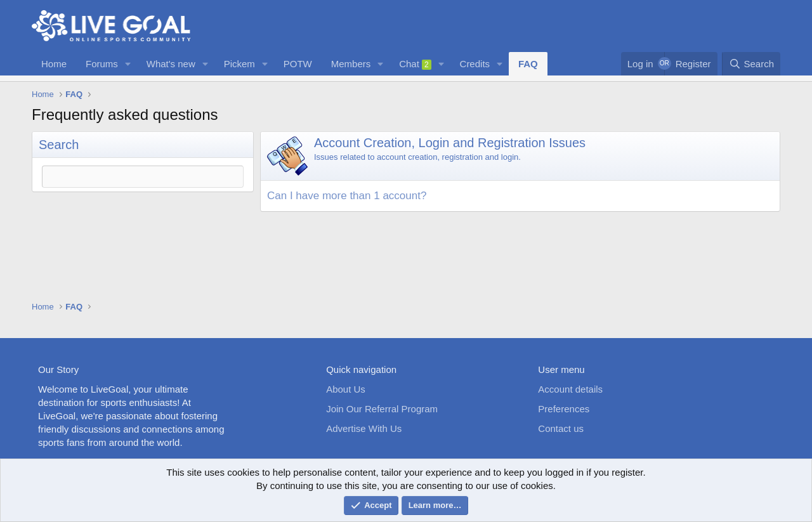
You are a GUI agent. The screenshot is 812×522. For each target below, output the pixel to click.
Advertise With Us (364, 428)
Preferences (564, 409)
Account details (570, 389)
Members (351, 64)
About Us (346, 389)
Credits (475, 64)
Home (54, 64)
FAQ (528, 64)
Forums (102, 64)
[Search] (751, 64)
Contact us (561, 428)
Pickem (239, 64)
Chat (415, 64)
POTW (298, 64)
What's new (171, 64)
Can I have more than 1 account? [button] (347, 196)
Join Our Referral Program (382, 409)
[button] (128, 64)
